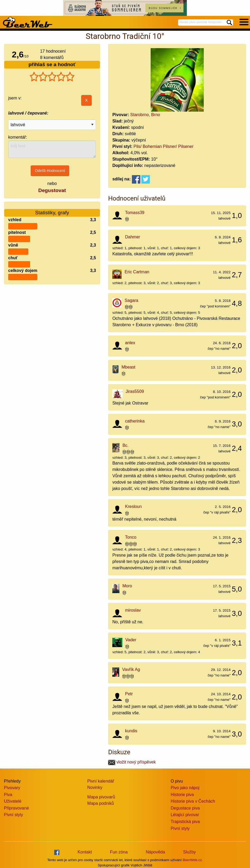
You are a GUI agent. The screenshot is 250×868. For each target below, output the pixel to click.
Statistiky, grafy (52, 209)
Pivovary (12, 788)
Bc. (125, 445)
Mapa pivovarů (101, 797)
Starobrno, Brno (145, 115)
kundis (131, 731)
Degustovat (52, 190)
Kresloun (133, 506)
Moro (127, 586)
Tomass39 (135, 213)
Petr (129, 694)
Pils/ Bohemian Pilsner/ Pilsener (163, 146)
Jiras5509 (135, 391)
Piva (8, 795)
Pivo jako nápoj (185, 788)
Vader (131, 640)
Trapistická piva (185, 822)
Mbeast (128, 367)
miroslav (133, 610)
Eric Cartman (137, 272)
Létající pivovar (185, 815)
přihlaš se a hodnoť (52, 64)
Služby (189, 852)
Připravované (16, 808)
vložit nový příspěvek (132, 762)
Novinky (95, 787)
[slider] (52, 77)
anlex (130, 343)
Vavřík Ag (131, 669)
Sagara (132, 300)
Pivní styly (13, 815)
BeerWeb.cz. (193, 860)
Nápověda (155, 852)
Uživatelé (13, 801)
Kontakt (85, 852)
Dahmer (133, 237)
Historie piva (182, 795)
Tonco (131, 537)
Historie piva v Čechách (193, 801)
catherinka (135, 421)
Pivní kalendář (101, 781)
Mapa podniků (101, 803)
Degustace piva (185, 808)
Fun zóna (119, 852)
